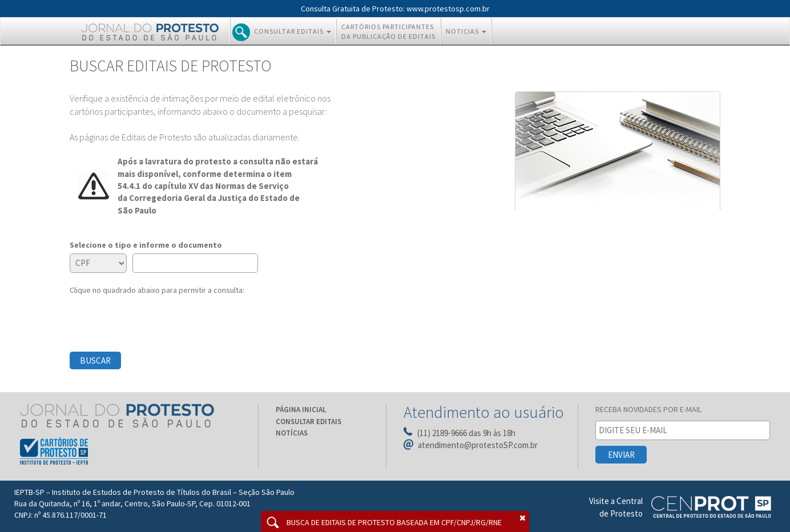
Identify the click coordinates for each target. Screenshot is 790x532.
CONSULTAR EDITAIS (284, 32)
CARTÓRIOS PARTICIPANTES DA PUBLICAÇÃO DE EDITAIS (388, 31)
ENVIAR (621, 455)
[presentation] (156, 318)
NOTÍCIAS (292, 433)
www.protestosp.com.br (448, 9)
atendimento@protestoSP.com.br (478, 445)
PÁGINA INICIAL (301, 410)
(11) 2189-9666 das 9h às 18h (466, 433)
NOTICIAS (469, 31)
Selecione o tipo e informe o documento (146, 245)
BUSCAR (95, 360)
